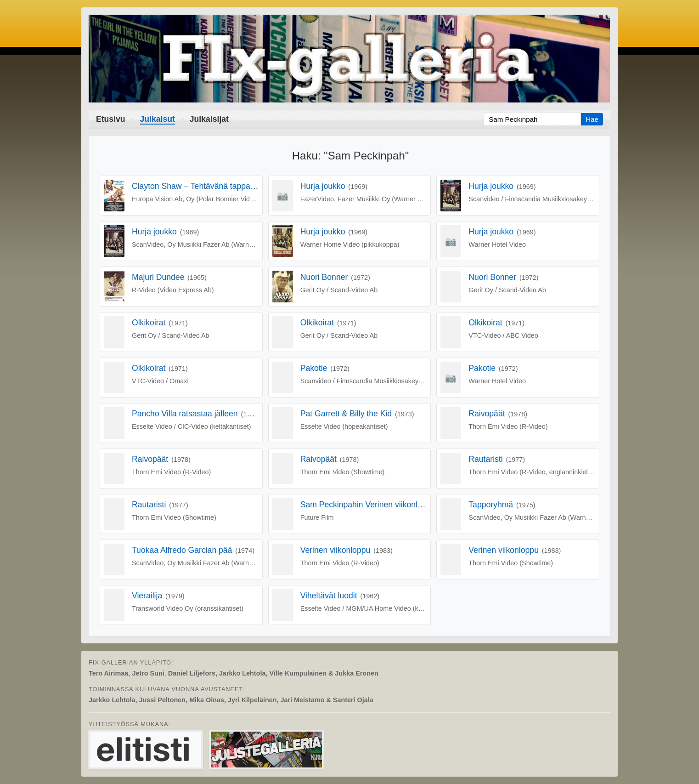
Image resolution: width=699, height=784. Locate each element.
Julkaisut (158, 119)
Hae (592, 119)
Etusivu (111, 119)
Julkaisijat (209, 119)
